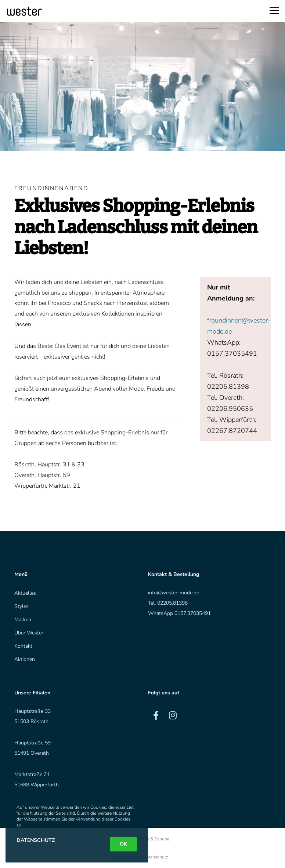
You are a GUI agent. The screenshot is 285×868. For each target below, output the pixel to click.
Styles (21, 606)
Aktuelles (25, 593)
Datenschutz (36, 840)
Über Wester (29, 633)
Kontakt (23, 646)
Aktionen (25, 659)
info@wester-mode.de (174, 593)
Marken (23, 620)
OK (123, 844)
